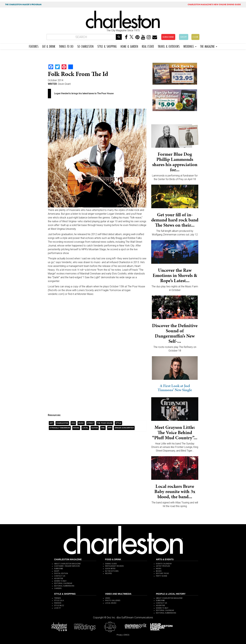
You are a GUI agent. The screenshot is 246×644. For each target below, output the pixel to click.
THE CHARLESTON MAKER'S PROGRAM (23, 4)
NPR (110, 428)
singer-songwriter (124, 428)
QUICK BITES (110, 569)
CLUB (195, 37)
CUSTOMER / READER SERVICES (67, 566)
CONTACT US (60, 576)
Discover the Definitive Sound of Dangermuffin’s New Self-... (175, 333)
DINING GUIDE (111, 564)
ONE (103, 428)
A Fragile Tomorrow (60, 428)
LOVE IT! (57, 608)
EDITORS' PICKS (162, 573)
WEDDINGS (190, 46)
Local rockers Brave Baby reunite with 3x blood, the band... (175, 491)
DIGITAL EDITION (61, 573)
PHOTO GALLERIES (113, 601)
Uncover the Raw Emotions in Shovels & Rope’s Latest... (175, 275)
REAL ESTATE (148, 46)
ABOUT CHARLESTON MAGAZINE (67, 564)
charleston (62, 423)
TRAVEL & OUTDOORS (169, 46)
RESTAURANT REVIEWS (114, 566)
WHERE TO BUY (60, 581)
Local (85, 428)
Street (90, 423)
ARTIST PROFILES (163, 566)
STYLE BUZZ (59, 606)
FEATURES (34, 46)
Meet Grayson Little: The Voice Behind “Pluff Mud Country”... (175, 432)
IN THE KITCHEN (112, 571)
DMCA (127, 635)
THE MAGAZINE (209, 46)
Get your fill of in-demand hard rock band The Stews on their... (175, 220)
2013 (73, 423)
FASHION (58, 603)
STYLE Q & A (59, 601)
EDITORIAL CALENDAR (63, 583)
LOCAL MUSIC (111, 603)
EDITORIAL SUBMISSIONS (64, 586)
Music (81, 423)
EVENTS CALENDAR (164, 564)
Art (51, 423)
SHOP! (184, 37)
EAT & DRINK (49, 46)
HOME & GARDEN (129, 46)
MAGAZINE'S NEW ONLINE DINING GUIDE (214, 4)
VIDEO (108, 598)
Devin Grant (64, 84)
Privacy (120, 635)
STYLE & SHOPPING (107, 46)
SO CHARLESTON (85, 46)
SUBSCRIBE (168, 37)
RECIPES (108, 573)
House (76, 428)
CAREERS (58, 588)
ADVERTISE (59, 578)
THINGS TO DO (66, 46)
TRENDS (57, 598)
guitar (95, 428)
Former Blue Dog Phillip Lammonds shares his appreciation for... (175, 162)
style (118, 423)
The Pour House (105, 423)
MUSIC (159, 569)
